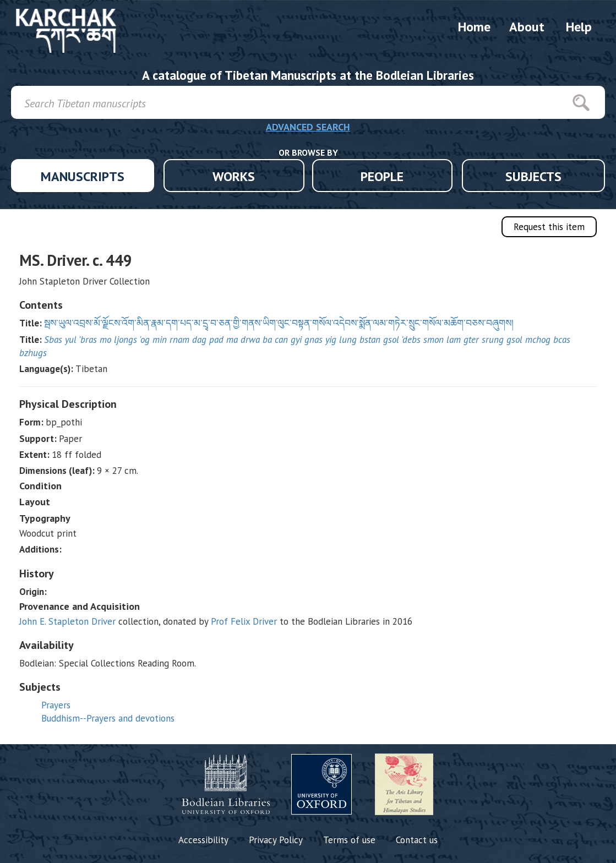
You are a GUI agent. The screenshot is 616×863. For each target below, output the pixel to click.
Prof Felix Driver (244, 621)
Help (579, 27)
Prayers (56, 705)
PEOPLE (382, 176)
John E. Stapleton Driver (67, 621)
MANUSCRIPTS (83, 176)
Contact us (417, 840)
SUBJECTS (533, 176)
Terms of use (349, 840)
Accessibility (203, 840)
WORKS (234, 176)
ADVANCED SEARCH (308, 127)
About (527, 27)
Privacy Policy (276, 840)
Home (474, 27)
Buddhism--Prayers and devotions (108, 718)
